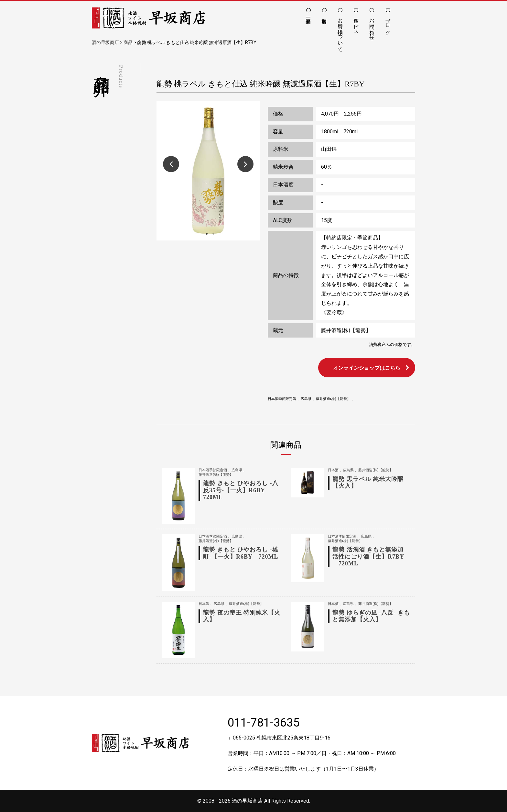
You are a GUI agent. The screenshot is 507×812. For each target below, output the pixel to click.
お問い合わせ (372, 26)
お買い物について (340, 32)
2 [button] (213, 234)
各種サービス (356, 23)
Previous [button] (171, 164)
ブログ (388, 23)
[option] (208, 171)
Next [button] (245, 164)
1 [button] (207, 234)
